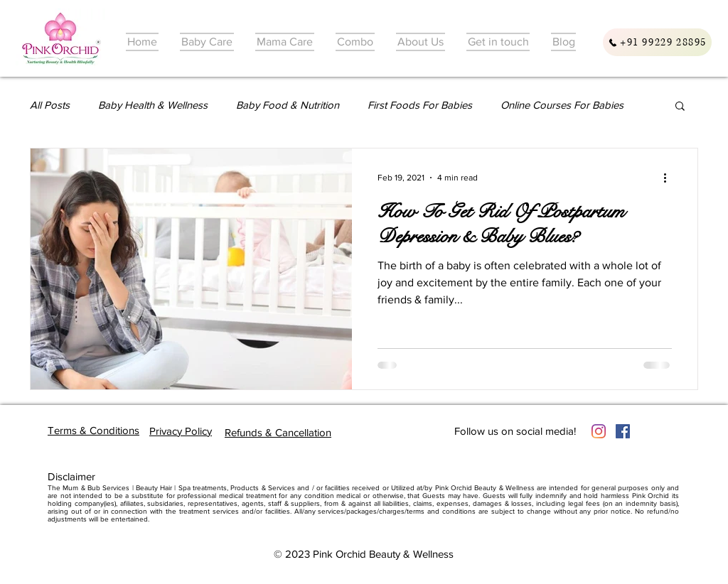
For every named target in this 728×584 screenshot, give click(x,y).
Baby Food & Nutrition (288, 105)
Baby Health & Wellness (153, 105)
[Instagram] (599, 431)
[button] (680, 107)
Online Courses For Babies (562, 105)
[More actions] (670, 178)
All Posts (50, 105)
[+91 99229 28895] (657, 42)
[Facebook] (623, 431)
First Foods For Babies (420, 105)
